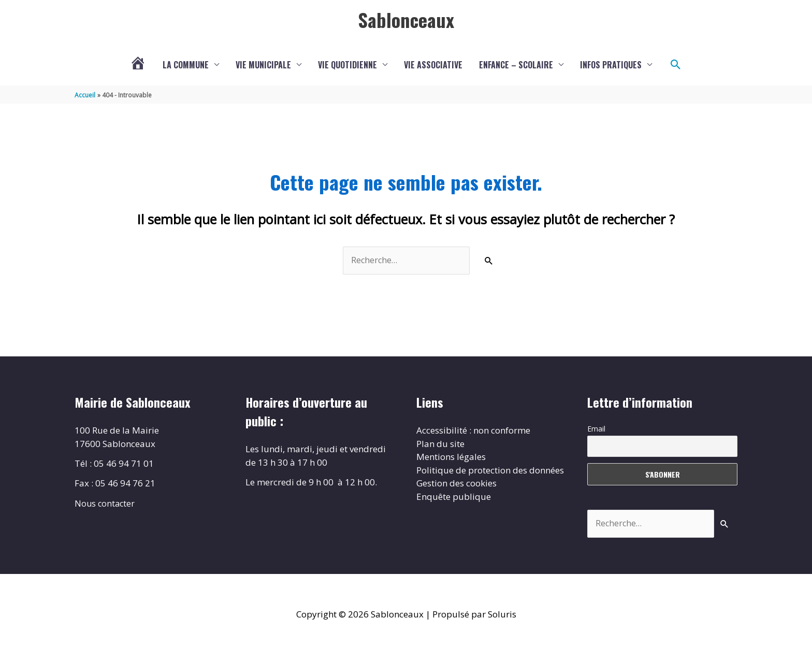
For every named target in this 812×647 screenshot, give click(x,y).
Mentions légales (451, 457)
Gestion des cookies (456, 484)
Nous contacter (106, 503)
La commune (186, 65)
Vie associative (433, 65)
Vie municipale (263, 65)
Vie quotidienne (347, 65)
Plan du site (440, 444)
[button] (676, 65)
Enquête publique (454, 497)
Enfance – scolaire (516, 65)
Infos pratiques (611, 65)
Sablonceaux (406, 19)
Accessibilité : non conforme (473, 431)
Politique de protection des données (490, 471)
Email (596, 429)
